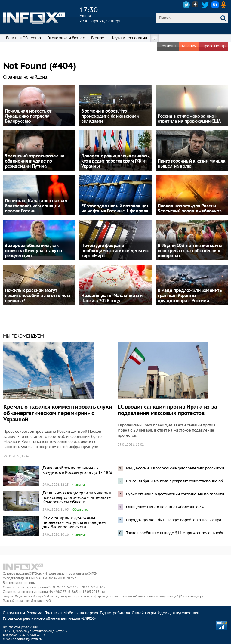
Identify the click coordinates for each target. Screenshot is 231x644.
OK (225, 5)
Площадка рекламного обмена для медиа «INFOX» (49, 619)
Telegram (186, 5)
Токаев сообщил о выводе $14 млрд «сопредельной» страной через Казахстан (177, 533)
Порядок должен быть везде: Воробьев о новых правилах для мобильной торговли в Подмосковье (177, 520)
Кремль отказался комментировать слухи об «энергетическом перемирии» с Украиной (58, 413)
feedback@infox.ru (28, 639)
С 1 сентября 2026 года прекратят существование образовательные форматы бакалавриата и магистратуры (177, 481)
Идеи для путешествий (179, 613)
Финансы (79, 485)
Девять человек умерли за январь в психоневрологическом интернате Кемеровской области (77, 497)
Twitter (205, 5)
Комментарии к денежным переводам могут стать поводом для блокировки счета (74, 522)
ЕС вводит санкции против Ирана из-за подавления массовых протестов (167, 410)
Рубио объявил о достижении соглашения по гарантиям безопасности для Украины (177, 494)
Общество (80, 509)
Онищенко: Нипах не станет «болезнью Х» (165, 507)
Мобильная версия (81, 613)
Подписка (53, 613)
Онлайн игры (144, 613)
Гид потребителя (115, 613)
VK (215, 5)
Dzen (196, 5)
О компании (14, 613)
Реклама (34, 613)
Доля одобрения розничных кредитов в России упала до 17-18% (77, 470)
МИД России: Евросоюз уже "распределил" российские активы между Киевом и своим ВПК (177, 468)
